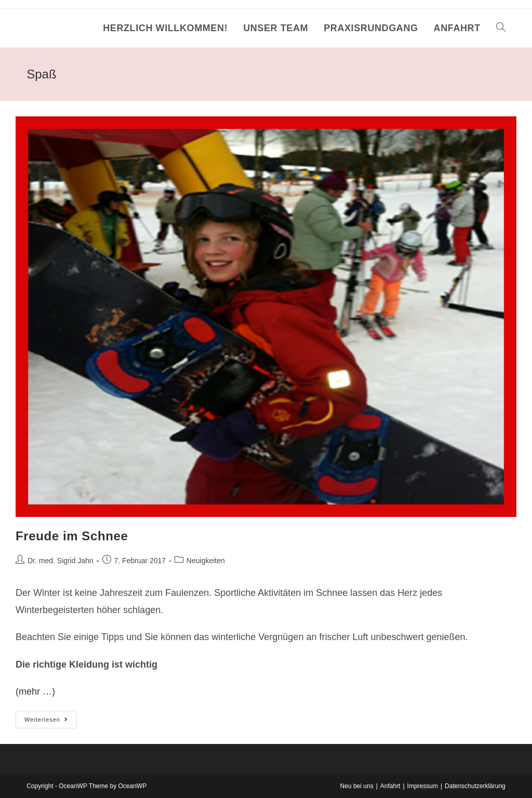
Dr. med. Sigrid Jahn (61, 561)
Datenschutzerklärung (475, 786)
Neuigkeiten (206, 561)
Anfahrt (390, 786)
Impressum (423, 786)
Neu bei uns (357, 786)
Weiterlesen (51, 722)
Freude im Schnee (72, 536)
